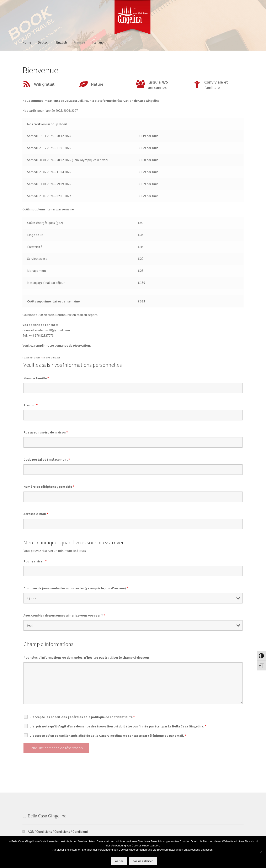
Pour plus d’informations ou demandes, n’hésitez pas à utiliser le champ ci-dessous (87, 657)
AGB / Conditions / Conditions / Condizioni (58, 832)
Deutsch (44, 42)
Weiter (119, 861)
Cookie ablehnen (143, 861)
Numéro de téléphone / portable (49, 487)
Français (80, 42)
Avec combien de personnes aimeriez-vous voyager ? (64, 615)
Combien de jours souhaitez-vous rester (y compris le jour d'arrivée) (76, 588)
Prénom (31, 405)
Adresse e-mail (36, 514)
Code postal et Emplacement (47, 459)
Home (27, 42)
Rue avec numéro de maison (46, 432)
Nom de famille (36, 378)
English (62, 42)
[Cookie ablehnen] (261, 852)
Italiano (98, 42)
